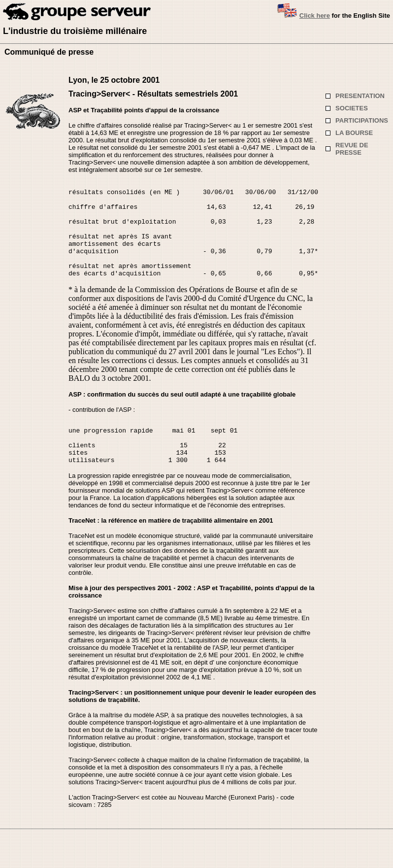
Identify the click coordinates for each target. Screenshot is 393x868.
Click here (315, 16)
